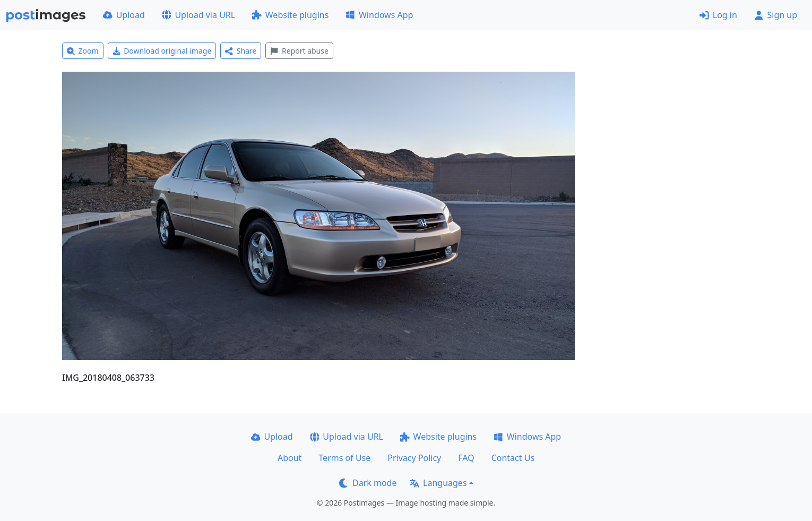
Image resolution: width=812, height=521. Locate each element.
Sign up (776, 15)
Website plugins (290, 15)
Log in (718, 15)
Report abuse (299, 51)
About (290, 458)
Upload (124, 15)
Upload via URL (198, 15)
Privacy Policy (414, 458)
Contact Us (513, 458)
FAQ (466, 458)
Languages (438, 483)
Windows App (379, 15)
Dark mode (368, 483)
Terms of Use (344, 458)
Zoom (83, 51)
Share (241, 51)
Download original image (162, 51)
